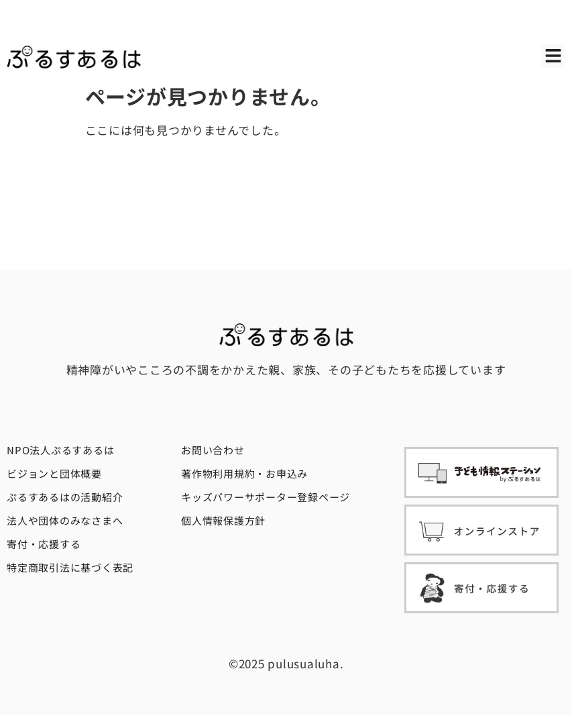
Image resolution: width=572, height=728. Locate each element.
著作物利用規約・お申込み (244, 473)
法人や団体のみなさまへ (65, 520)
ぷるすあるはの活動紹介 (65, 497)
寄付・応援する (44, 544)
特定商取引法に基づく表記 (70, 567)
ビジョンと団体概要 (54, 473)
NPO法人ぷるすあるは (60, 450)
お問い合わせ (213, 450)
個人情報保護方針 (223, 520)
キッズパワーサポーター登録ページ (266, 497)
